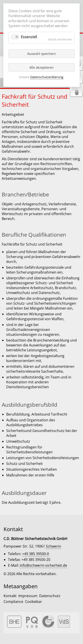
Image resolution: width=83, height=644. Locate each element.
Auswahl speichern (41, 54)
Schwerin (53, 546)
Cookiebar (34, 602)
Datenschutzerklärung (47, 77)
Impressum (28, 596)
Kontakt (10, 596)
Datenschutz (50, 596)
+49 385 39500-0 (36, 554)
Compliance (13, 602)
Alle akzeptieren (41, 67)
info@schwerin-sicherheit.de (43, 565)
